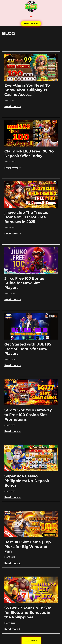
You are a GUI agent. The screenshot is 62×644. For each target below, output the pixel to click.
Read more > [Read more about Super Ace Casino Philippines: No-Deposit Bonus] (13, 497)
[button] (31, 17)
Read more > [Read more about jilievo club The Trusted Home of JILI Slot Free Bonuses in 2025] (13, 234)
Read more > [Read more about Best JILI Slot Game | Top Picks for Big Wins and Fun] (13, 563)
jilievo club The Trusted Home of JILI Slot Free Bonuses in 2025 (26, 217)
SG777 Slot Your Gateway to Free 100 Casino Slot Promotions (28, 415)
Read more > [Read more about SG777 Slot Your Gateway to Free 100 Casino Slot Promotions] (13, 431)
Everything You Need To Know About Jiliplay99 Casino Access (27, 90)
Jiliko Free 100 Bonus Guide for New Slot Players (24, 283)
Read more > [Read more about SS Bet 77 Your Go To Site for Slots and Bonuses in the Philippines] (13, 629)
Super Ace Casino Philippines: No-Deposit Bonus (27, 481)
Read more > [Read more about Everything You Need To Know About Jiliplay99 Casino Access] (13, 106)
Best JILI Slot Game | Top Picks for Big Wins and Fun (28, 547)
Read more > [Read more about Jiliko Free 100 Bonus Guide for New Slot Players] (13, 299)
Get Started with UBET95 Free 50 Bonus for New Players (28, 349)
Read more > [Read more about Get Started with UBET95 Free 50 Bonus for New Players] (13, 365)
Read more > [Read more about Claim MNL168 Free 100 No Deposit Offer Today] (13, 168)
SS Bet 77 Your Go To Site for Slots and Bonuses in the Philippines (28, 613)
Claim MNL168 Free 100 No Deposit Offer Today (29, 154)
